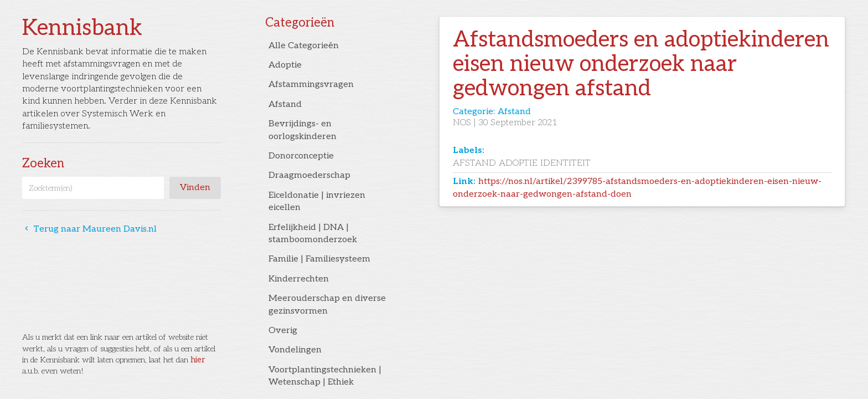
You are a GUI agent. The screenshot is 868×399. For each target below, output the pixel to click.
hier (198, 360)
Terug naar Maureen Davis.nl (89, 229)
